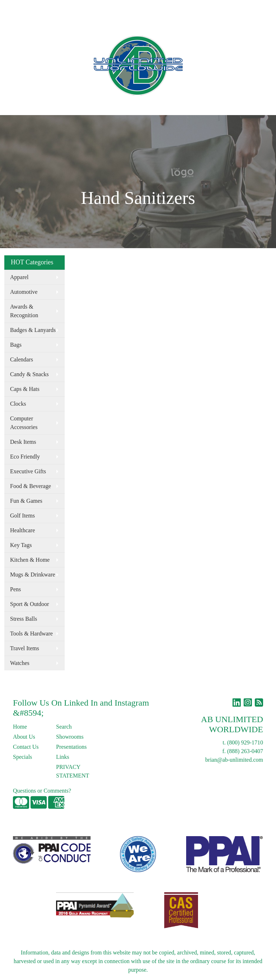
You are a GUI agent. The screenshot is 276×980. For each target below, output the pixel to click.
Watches (20, 663)
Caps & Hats (25, 389)
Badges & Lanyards (33, 330)
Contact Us (66, 8)
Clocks (18, 404)
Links (107, 8)
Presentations (71, 747)
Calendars (22, 359)
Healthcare (22, 530)
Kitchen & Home (30, 560)
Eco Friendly (25, 457)
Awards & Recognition (24, 311)
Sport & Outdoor (29, 604)
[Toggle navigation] (11, 107)
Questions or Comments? (42, 791)
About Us (37, 8)
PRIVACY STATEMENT (73, 771)
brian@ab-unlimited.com (234, 760)
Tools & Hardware (31, 633)
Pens (15, 589)
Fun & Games (26, 501)
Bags (16, 345)
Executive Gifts (28, 471)
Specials (22, 757)
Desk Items (23, 442)
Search (164, 8)
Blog (89, 8)
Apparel (19, 277)
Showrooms (70, 737)
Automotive (24, 292)
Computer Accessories (24, 423)
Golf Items (22, 516)
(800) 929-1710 (245, 742)
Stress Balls (24, 619)
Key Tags (21, 545)
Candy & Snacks (29, 374)
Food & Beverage (31, 486)
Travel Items (25, 648)
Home (14, 8)
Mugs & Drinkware (33, 575)
